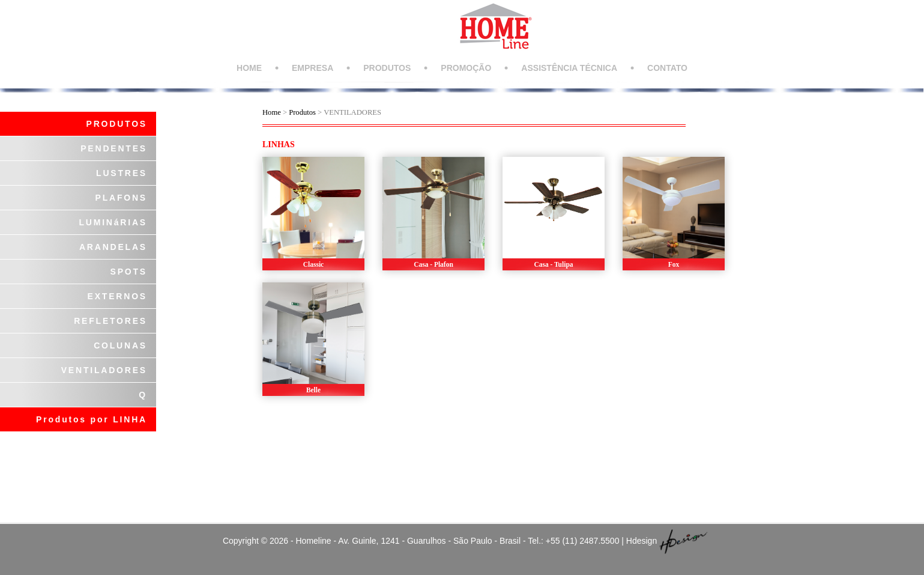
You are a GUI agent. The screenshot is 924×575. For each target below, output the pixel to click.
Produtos (303, 112)
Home (272, 112)
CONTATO (667, 68)
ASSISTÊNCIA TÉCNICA (569, 68)
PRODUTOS (387, 68)
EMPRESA (313, 68)
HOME (249, 68)
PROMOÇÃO (466, 68)
